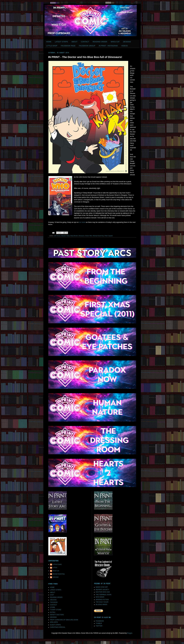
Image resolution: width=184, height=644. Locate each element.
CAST (52, 595)
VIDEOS (124, 46)
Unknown (56, 577)
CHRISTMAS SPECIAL (58, 627)
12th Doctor (57, 236)
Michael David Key (98, 236)
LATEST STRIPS (61, 42)
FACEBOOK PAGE (68, 46)
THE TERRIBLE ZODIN (104, 595)
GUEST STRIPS (55, 625)
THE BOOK (54, 602)
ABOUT (74, 42)
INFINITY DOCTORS (57, 615)
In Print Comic (57, 564)
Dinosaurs (82, 236)
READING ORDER (100, 42)
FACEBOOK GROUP (87, 46)
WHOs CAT (115, 42)
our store (82, 222)
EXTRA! (53, 612)
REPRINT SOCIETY (102, 590)
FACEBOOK (100, 621)
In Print (55, 568)
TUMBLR (99, 623)
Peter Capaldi (108, 236)
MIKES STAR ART (102, 587)
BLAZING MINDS (102, 605)
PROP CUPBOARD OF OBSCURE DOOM (64, 620)
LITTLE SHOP (52, 46)
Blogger (130, 633)
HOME (49, 42)
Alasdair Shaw (65, 236)
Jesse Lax (56, 571)
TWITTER (99, 626)
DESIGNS (127, 42)
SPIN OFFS (54, 622)
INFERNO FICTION (102, 600)
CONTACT (85, 42)
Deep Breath (74, 236)
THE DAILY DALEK (102, 602)
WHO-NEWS (100, 597)
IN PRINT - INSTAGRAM (108, 46)
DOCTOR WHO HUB (103, 592)
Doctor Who (89, 236)
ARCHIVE (53, 600)
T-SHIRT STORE (56, 610)
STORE (53, 607)
